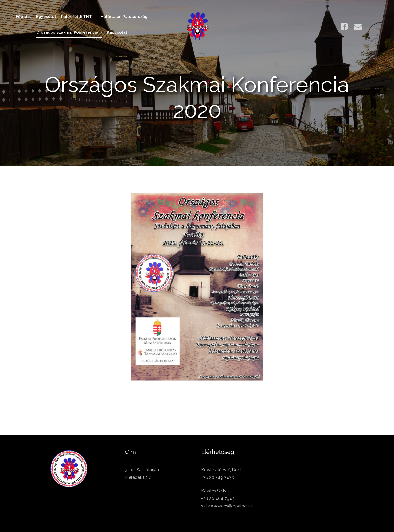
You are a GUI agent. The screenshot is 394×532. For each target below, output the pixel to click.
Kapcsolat (117, 32)
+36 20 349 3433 (218, 477)
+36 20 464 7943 (218, 498)
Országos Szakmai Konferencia (69, 32)
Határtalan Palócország (124, 17)
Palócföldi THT (78, 17)
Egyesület (46, 17)
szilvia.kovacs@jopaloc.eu (227, 506)
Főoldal (23, 17)
